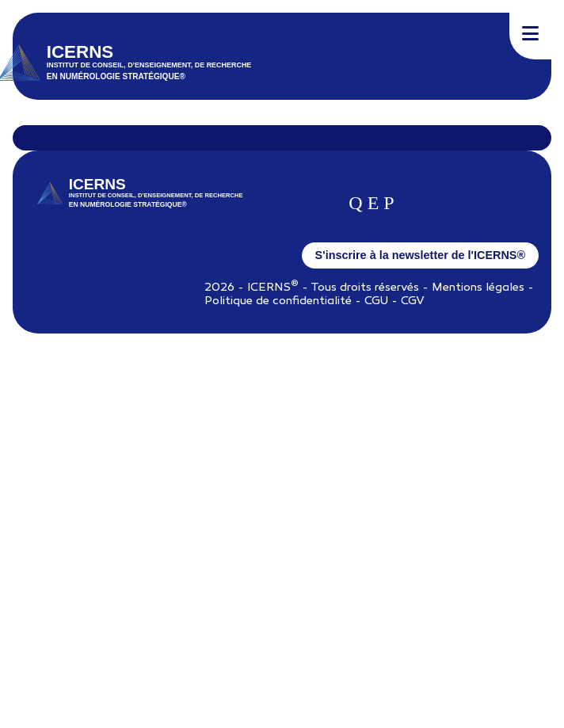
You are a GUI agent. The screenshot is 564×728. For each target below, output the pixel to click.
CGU (376, 301)
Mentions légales (478, 288)
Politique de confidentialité (278, 301)
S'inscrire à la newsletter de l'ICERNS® (420, 255)
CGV (413, 301)
